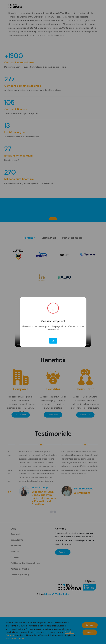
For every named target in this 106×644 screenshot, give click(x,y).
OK (53, 335)
